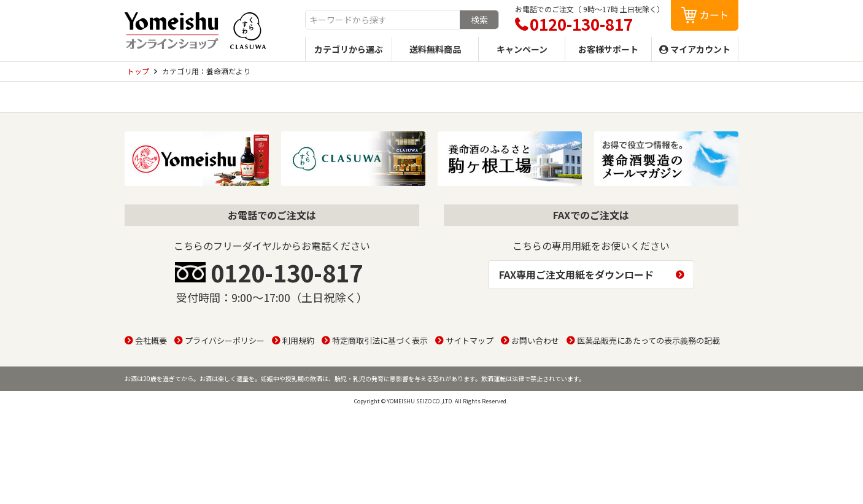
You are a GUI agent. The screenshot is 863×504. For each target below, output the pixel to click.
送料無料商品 (435, 49)
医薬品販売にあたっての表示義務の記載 (648, 340)
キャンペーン (522, 49)
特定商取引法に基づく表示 (380, 340)
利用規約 (298, 340)
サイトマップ (470, 340)
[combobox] (383, 20)
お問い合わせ (535, 340)
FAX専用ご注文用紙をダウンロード (576, 274)
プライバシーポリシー (225, 340)
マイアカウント (700, 49)
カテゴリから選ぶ (349, 49)
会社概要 (151, 340)
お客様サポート (608, 49)
